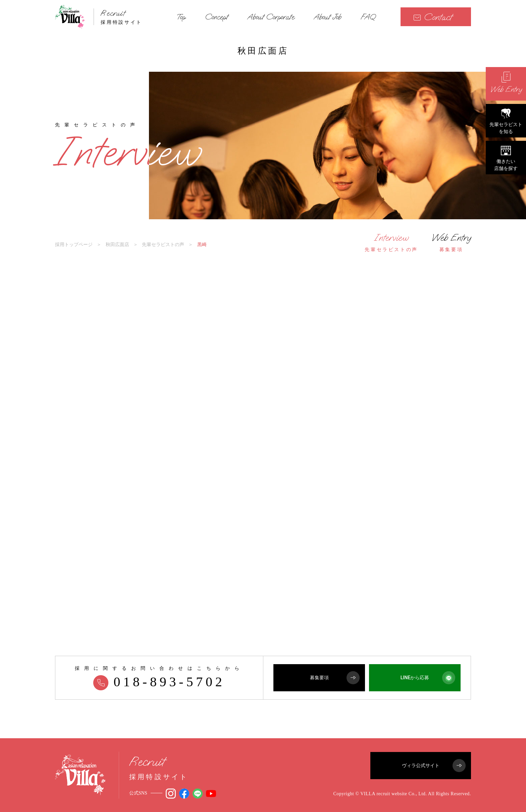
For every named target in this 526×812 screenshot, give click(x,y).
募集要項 (335, 678)
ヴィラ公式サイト (434, 766)
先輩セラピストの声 (163, 244)
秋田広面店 (117, 244)
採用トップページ (74, 244)
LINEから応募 (428, 678)
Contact (433, 17)
